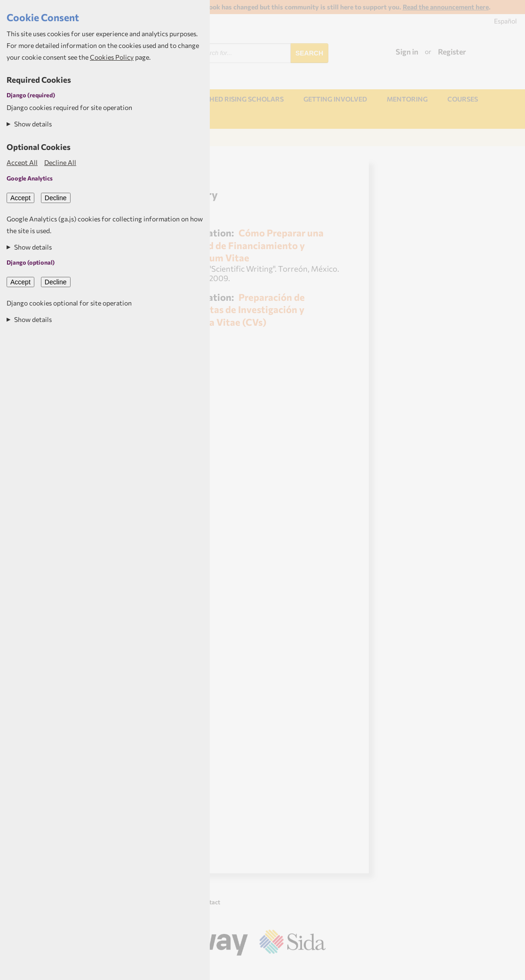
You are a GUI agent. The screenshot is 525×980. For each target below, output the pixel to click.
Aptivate (317, 969)
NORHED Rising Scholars (239, 99)
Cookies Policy (112, 57)
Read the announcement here (446, 7)
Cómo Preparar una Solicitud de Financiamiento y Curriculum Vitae (249, 245)
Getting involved (335, 99)
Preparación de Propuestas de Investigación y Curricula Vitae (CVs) (239, 309)
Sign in (407, 51)
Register (452, 51)
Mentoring (407, 99)
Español (505, 21)
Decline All (60, 162)
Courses (463, 99)
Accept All (22, 162)
